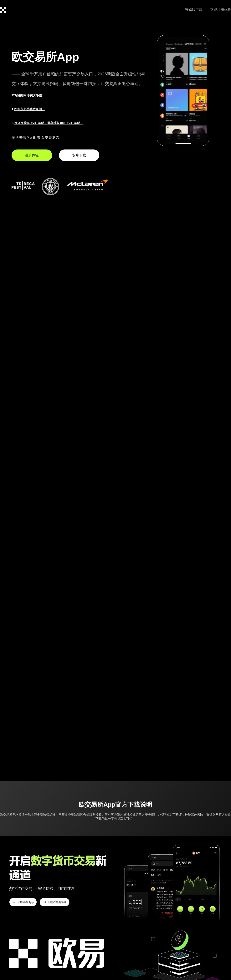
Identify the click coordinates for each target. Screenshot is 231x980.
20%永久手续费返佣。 (29, 109)
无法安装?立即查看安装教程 (36, 138)
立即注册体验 (221, 10)
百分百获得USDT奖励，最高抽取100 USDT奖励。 (49, 123)
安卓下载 (79, 155)
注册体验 (32, 155)
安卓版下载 (194, 10)
